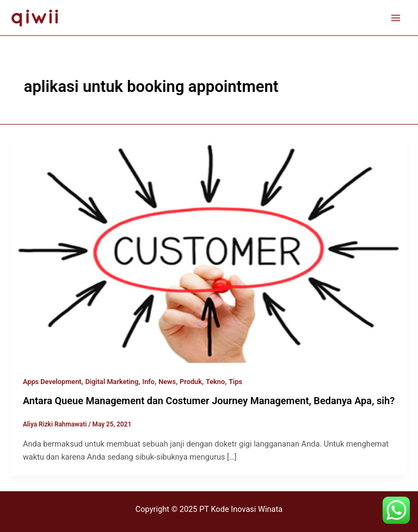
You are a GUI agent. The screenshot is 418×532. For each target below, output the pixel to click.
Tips (235, 382)
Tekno (215, 382)
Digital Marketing (112, 382)
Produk (191, 382)
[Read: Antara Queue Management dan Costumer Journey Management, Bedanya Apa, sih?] (209, 251)
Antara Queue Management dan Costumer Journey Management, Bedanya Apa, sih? (209, 401)
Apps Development (52, 382)
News (167, 382)
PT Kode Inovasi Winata (241, 509)
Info (149, 382)
